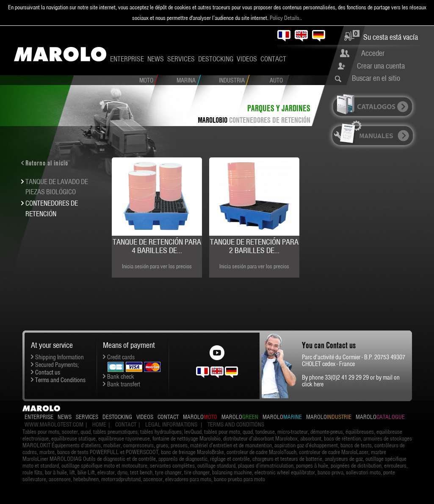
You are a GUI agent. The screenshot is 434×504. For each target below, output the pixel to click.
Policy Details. (285, 18)
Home (99, 424)
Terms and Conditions (60, 380)
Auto (276, 80)
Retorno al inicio (47, 163)
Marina (186, 80)
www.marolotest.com (54, 424)
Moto (146, 80)
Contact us (48, 372)
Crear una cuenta (381, 66)
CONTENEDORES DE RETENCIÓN (270, 120)
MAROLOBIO (213, 120)
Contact (273, 59)
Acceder (373, 53)
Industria (232, 80)
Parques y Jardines (279, 108)
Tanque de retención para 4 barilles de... (157, 246)
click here (313, 384)
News (156, 59)
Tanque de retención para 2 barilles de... (254, 246)
